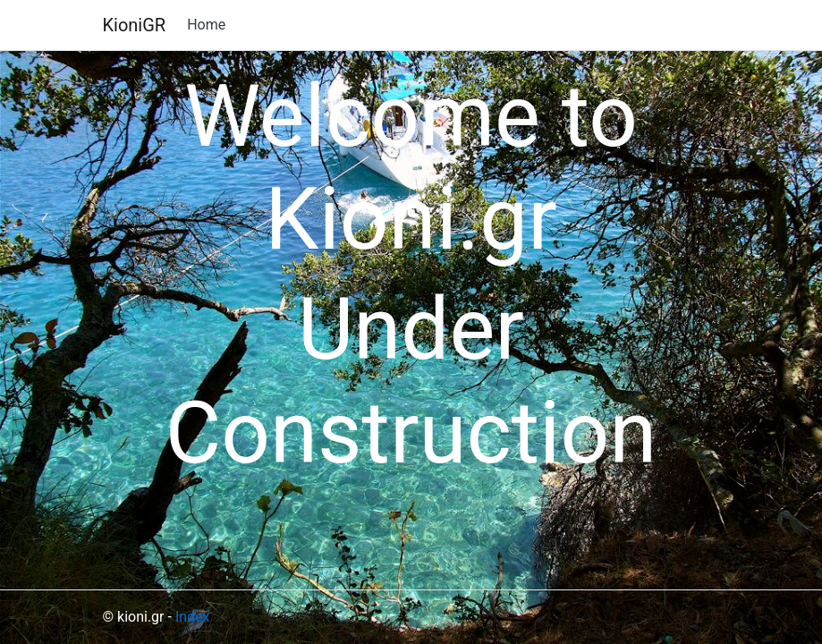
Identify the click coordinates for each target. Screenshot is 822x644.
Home (206, 25)
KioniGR (135, 25)
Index (193, 617)
